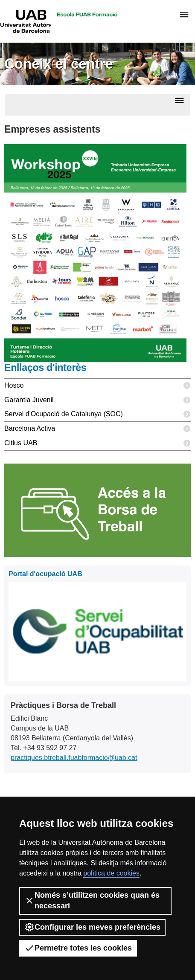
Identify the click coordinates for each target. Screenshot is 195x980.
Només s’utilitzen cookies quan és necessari (92, 900)
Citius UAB (97, 443)
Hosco (97, 386)
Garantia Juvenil (97, 400)
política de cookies (111, 873)
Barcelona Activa (97, 429)
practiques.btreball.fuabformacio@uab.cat (74, 758)
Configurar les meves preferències (92, 927)
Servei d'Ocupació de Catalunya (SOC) (97, 414)
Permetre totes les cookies (78, 948)
